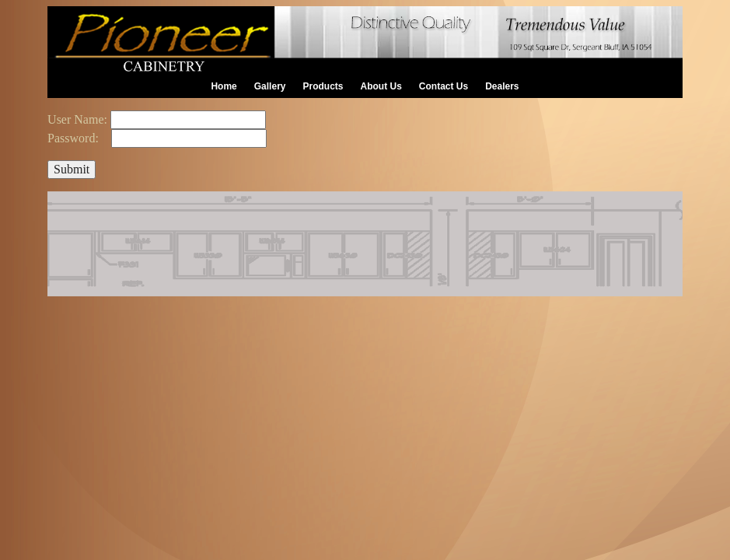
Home (224, 86)
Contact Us (444, 86)
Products (323, 86)
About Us (381, 86)
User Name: (77, 119)
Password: (75, 138)
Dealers (502, 86)
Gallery (270, 86)
